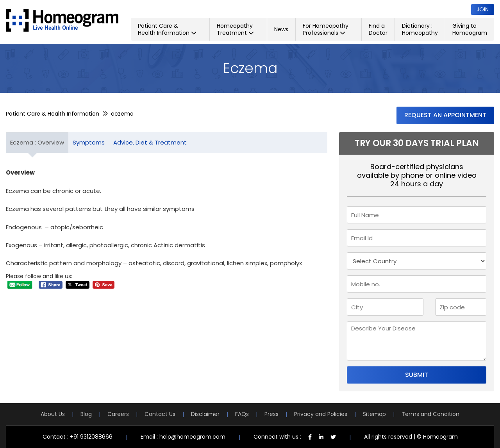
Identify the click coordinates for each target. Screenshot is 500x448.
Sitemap (374, 414)
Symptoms (89, 142)
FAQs (242, 414)
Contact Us (160, 414)
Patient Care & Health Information (53, 114)
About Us (53, 414)
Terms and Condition (430, 414)
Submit (417, 375)
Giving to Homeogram (470, 29)
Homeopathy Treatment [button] (235, 29)
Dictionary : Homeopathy (420, 29)
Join (483, 9)
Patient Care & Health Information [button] (167, 29)
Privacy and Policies (321, 414)
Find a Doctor (378, 29)
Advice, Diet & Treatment (150, 142)
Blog (86, 414)
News (281, 29)
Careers (118, 414)
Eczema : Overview (37, 142)
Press (271, 414)
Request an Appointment (445, 115)
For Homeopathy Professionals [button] (326, 29)
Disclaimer (205, 414)
